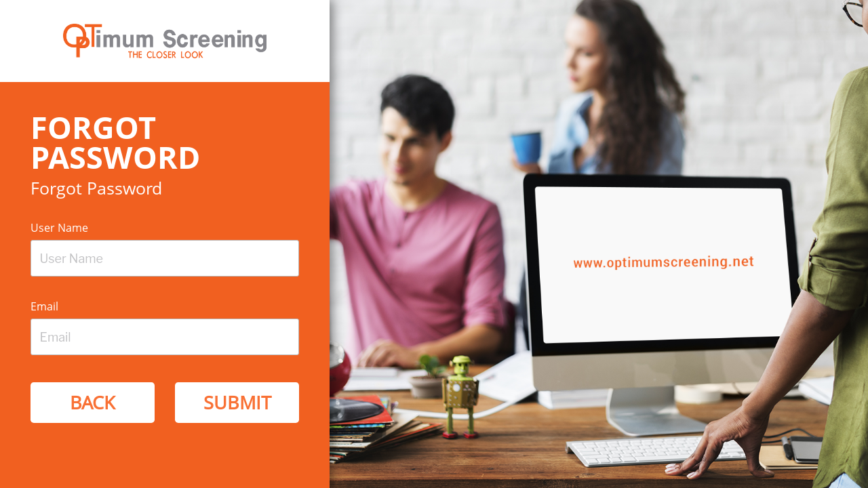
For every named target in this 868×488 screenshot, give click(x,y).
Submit (237, 402)
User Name (59, 228)
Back (93, 402)
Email (44, 306)
